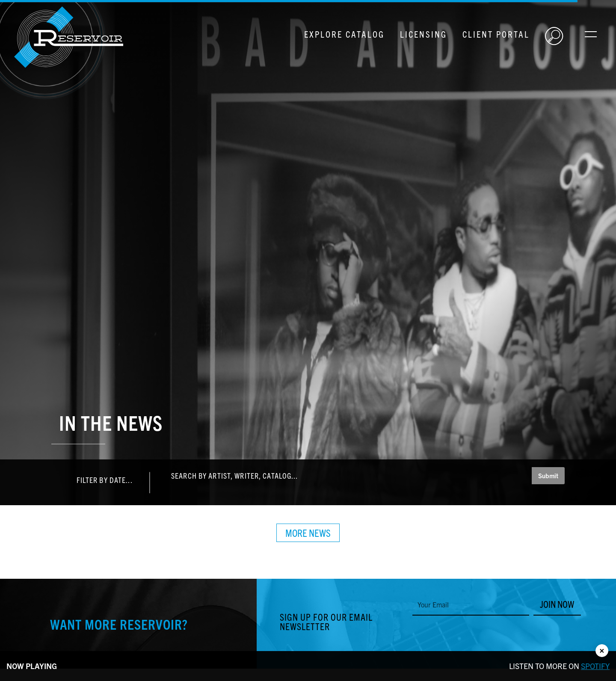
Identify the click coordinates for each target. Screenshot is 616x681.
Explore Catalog (344, 34)
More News (308, 533)
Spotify (595, 666)
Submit (548, 475)
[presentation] (477, 634)
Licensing (423, 34)
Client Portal (496, 34)
